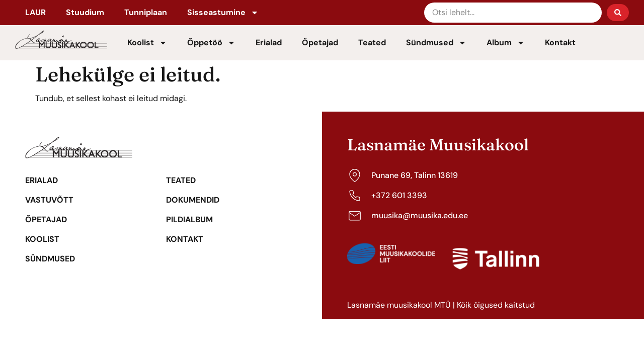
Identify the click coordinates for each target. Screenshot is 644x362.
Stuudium (85, 12)
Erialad (269, 42)
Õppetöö (211, 43)
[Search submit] (618, 13)
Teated (372, 42)
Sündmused (436, 43)
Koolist (147, 43)
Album (506, 43)
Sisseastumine (223, 13)
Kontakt (560, 42)
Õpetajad (320, 42)
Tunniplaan (146, 12)
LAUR (35, 12)
